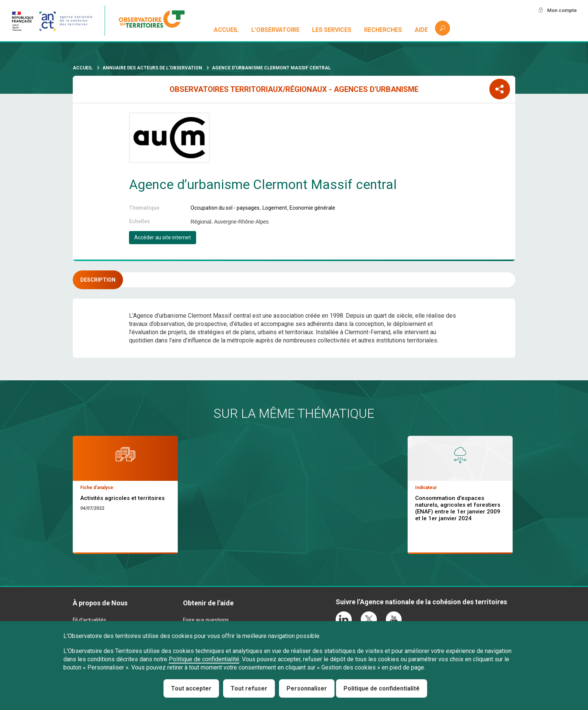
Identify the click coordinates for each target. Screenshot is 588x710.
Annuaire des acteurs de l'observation (152, 68)
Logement (275, 208)
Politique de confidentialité (204, 659)
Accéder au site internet (163, 237)
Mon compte (561, 10)
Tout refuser (249, 688)
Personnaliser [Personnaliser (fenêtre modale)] (307, 688)
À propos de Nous (100, 603)
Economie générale (312, 208)
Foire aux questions (206, 620)
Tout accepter (191, 688)
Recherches (383, 30)
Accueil (226, 30)
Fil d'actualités (89, 620)
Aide (421, 30)
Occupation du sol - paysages (225, 208)
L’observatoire (275, 30)
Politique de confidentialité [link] (382, 688)
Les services (332, 30)
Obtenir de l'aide (208, 603)
